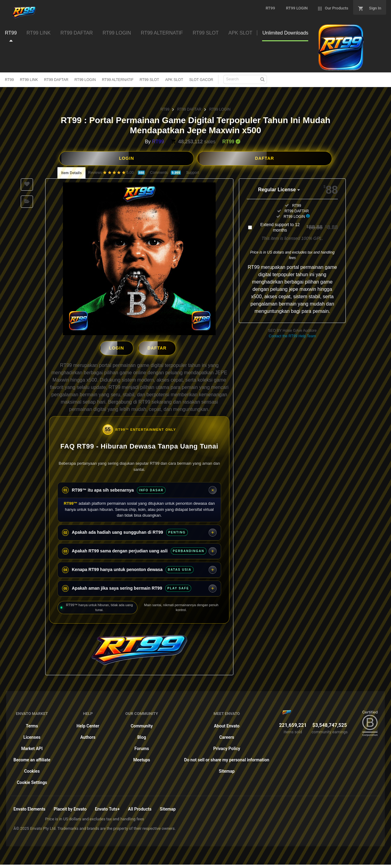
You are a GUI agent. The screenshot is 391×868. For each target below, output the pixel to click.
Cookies (32, 770)
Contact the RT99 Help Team (292, 336)
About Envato (227, 724)
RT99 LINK (29, 80)
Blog (142, 736)
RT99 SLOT (149, 80)
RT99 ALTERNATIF (118, 80)
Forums (142, 747)
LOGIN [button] (126, 158)
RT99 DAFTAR (56, 80)
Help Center (88, 724)
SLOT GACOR (201, 80)
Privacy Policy (227, 747)
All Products (140, 808)
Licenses (32, 736)
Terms (32, 724)
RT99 (9, 80)
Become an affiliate (32, 758)
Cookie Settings (32, 781)
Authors (88, 736)
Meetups (142, 758)
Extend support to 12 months (299, 227)
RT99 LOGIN (85, 80)
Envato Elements (29, 808)
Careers (227, 736)
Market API (32, 747)
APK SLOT (174, 80)
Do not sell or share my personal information (227, 758)
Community (142, 724)
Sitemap (227, 770)
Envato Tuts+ (107, 808)
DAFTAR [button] (265, 158)
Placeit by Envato (70, 808)
